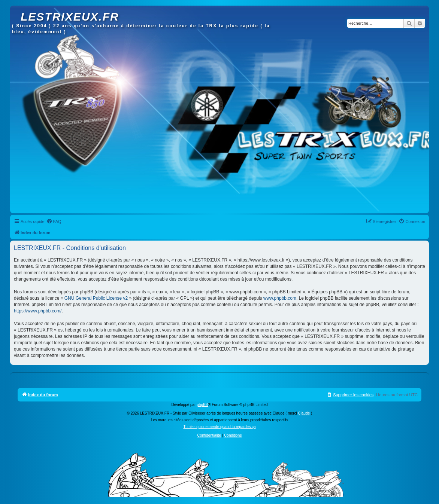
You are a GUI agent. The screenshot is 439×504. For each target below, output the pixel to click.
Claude (304, 413)
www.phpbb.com (280, 298)
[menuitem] (54, 222)
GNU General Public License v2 (96, 298)
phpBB (202, 405)
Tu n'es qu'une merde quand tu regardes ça (219, 427)
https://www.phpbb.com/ (38, 311)
